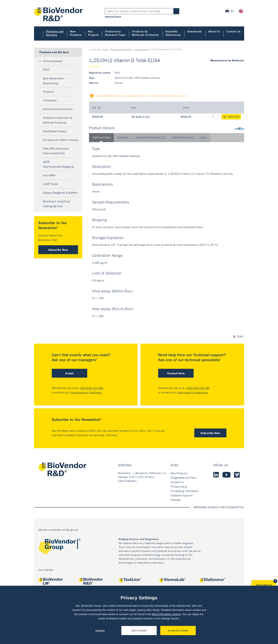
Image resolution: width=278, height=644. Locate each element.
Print (240, 336)
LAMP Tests (50, 184)
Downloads (195, 31)
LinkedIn (216, 475)
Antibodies (50, 100)
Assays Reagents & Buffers (60, 193)
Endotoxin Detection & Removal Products (57, 120)
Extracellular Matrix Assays (61, 140)
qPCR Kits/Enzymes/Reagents (59, 164)
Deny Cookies (139, 631)
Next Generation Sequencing (54, 81)
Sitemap (176, 500)
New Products (76, 33)
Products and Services (55, 33)
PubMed (240, 129)
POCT (46, 70)
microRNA (49, 175)
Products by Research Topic (115, 33)
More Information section (166, 614)
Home (39, 33)
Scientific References (173, 33)
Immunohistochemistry (58, 109)
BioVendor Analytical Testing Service (56, 204)
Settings (100, 631)
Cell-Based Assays (55, 131)
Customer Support (182, 495)
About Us (214, 31)
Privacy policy (179, 486)
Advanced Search (113, 16)
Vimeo (237, 475)
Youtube (226, 475)
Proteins (48, 92)
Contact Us (233, 31)
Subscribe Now (58, 250)
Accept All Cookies (178, 631)
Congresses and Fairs (184, 478)
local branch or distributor (86, 392)
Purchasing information (185, 491)
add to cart (234, 117)
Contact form (176, 373)
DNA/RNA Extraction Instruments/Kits (56, 151)
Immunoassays (141, 49)
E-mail (69, 373)
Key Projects (93, 33)
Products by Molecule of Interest (145, 33)
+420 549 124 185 (91, 388)
